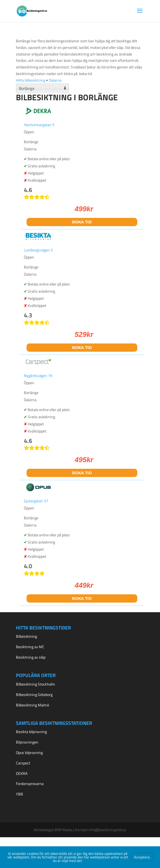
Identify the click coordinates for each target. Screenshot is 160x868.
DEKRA (22, 773)
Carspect (23, 763)
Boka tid (82, 222)
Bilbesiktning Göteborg (34, 694)
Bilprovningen (27, 742)
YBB (19, 794)
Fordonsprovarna (30, 784)
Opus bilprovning (29, 752)
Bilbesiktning (26, 636)
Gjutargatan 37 (36, 501)
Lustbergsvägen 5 (38, 250)
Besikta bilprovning (31, 732)
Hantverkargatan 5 (39, 125)
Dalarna (55, 80)
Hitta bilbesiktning (31, 80)
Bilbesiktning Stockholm (35, 684)
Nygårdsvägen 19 (38, 375)
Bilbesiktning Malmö (32, 705)
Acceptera (142, 857)
